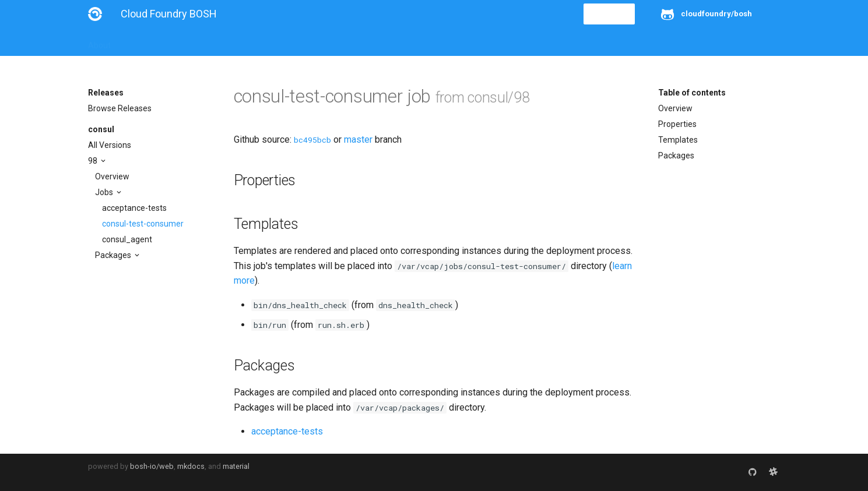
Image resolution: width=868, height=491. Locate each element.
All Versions (110, 145)
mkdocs (191, 466)
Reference (241, 42)
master (358, 139)
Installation (146, 42)
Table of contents (692, 93)
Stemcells (294, 42)
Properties (677, 124)
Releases (345, 42)
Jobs (105, 192)
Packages (114, 255)
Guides (194, 42)
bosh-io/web (152, 466)
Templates (678, 140)
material (236, 466)
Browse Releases (120, 108)
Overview (112, 176)
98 (94, 161)
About (99, 42)
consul (101, 129)
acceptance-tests (134, 208)
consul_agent (127, 239)
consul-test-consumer (143, 224)
